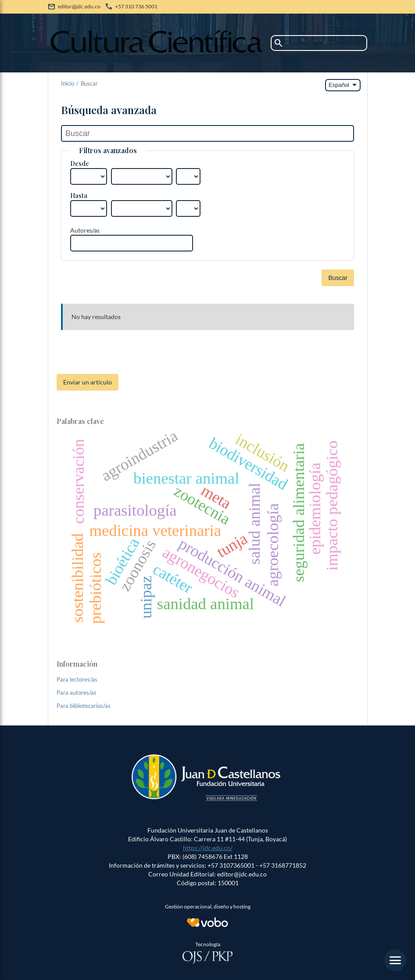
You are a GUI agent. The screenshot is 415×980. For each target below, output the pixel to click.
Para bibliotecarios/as (84, 706)
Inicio (68, 83)
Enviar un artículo (88, 382)
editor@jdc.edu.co (79, 6)
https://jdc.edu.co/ (208, 848)
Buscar (338, 278)
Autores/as (85, 230)
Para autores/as (77, 693)
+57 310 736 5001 (136, 6)
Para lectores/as (77, 679)
